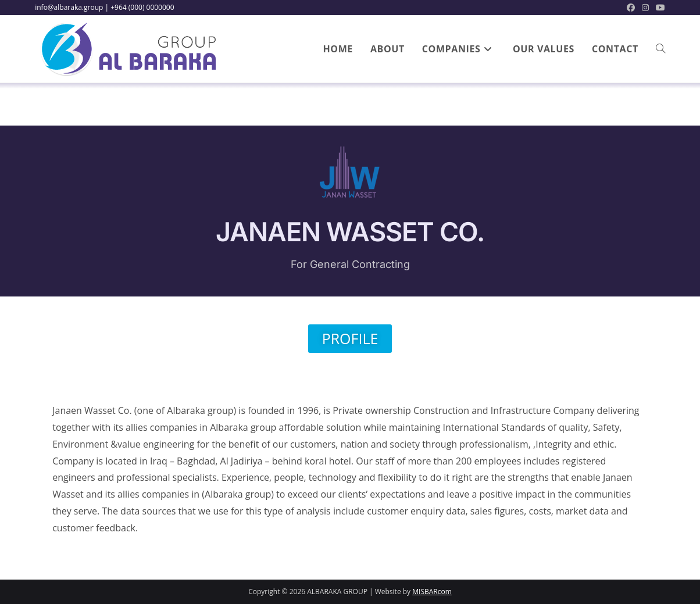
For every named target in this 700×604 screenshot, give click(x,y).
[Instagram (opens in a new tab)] (645, 8)
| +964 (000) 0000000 (139, 7)
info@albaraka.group (69, 7)
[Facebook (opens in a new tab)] (631, 8)
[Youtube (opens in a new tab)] (659, 8)
